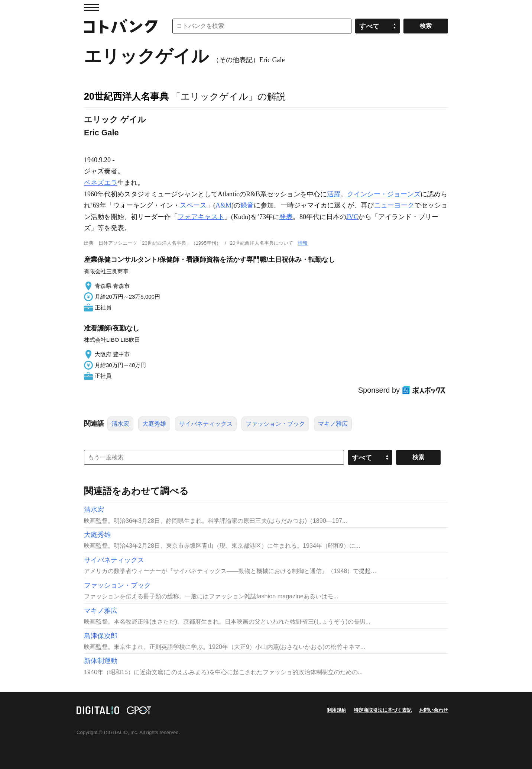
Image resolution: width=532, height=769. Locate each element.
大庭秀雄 (154, 424)
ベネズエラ (101, 183)
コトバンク (121, 26)
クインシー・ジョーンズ (384, 194)
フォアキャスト (201, 217)
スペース (193, 205)
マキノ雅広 (333, 424)
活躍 (334, 194)
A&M (223, 205)
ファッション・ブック (275, 424)
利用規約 (337, 710)
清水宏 (120, 424)
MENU (91, 7)
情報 (303, 243)
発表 (286, 217)
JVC (352, 217)
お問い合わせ (434, 710)
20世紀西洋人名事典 (126, 96)
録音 (247, 205)
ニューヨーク (394, 205)
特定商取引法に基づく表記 (383, 710)
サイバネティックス (206, 424)
